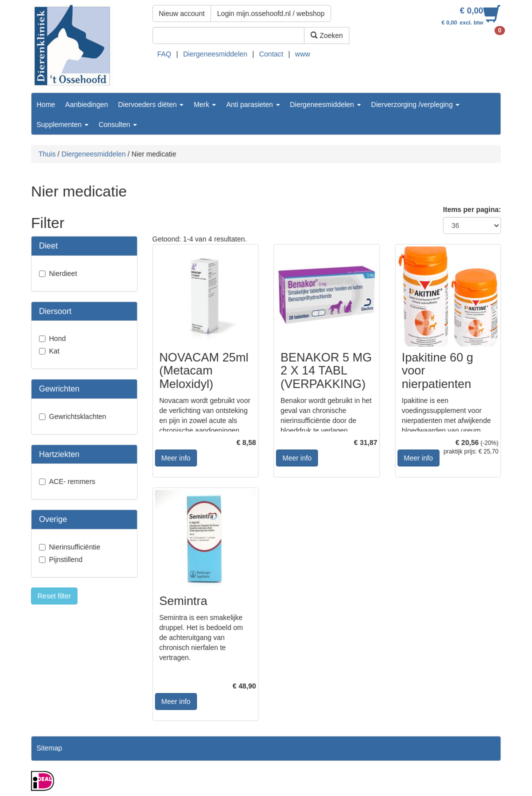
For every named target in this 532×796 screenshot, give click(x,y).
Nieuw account (182, 13)
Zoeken (327, 35)
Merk (205, 104)
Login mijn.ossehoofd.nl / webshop (271, 13)
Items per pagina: (472, 209)
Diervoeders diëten (151, 104)
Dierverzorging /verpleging (415, 104)
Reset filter (54, 596)
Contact (271, 54)
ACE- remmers (72, 481)
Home (46, 104)
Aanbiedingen (86, 104)
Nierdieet (63, 273)
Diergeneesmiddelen (215, 54)
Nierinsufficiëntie (74, 547)
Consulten (118, 124)
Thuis (47, 154)
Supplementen (62, 124)
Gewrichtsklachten (77, 416)
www (302, 54)
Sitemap (49, 748)
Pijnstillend (66, 559)
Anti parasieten (253, 104)
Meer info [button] (176, 458)
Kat (54, 351)
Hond (57, 338)
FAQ (164, 54)
